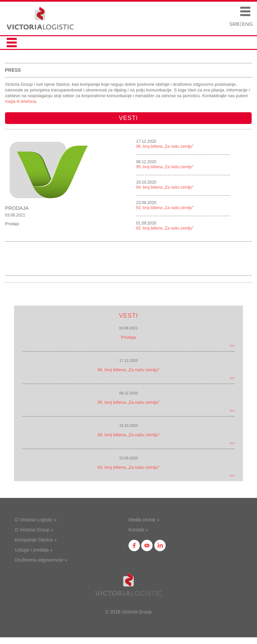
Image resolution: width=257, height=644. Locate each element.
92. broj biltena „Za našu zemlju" (165, 228)
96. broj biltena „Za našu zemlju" (165, 146)
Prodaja (17, 208)
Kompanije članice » (36, 540)
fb (134, 545)
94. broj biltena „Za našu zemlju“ (165, 187)
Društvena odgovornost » (41, 560)
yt (147, 545)
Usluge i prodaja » (34, 550)
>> (232, 346)
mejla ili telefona (21, 101)
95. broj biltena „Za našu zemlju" (165, 167)
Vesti (128, 118)
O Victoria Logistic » (35, 520)
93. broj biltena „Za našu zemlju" (165, 208)
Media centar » (144, 520)
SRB (234, 24)
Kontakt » (138, 530)
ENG (247, 24)
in (160, 545)
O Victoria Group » (34, 530)
